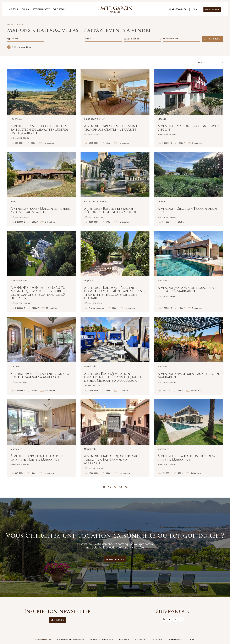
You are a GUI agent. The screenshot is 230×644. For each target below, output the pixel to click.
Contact (192, 639)
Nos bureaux (140, 639)
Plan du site (124, 639)
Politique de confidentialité (101, 639)
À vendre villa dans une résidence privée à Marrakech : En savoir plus (189, 438)
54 (115, 487)
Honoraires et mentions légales (70, 639)
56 (126, 487)
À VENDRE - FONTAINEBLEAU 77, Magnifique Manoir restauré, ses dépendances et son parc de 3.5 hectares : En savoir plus (41, 271)
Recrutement (157, 639)
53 (109, 487)
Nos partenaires (175, 639)
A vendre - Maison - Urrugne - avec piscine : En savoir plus (189, 108)
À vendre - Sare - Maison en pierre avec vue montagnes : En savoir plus (41, 189)
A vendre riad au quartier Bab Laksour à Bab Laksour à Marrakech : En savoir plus (115, 438)
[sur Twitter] (175, 619)
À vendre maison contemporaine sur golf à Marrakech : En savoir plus (189, 271)
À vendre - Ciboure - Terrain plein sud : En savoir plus (189, 189)
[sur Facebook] (170, 619)
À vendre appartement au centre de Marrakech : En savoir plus (189, 356)
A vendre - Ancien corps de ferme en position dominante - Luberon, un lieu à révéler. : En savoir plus (41, 108)
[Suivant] (136, 487)
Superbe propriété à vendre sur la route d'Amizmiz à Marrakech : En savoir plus (41, 356)
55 (121, 487)
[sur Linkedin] (181, 619)
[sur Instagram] (164, 619)
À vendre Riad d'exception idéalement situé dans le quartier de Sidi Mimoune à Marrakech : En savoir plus (115, 356)
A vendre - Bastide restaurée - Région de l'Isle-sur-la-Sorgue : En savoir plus (115, 189)
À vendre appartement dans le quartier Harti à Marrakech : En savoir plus (41, 438)
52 (104, 487)
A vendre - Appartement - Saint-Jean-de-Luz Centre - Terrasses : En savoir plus (115, 108)
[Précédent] (94, 487)
